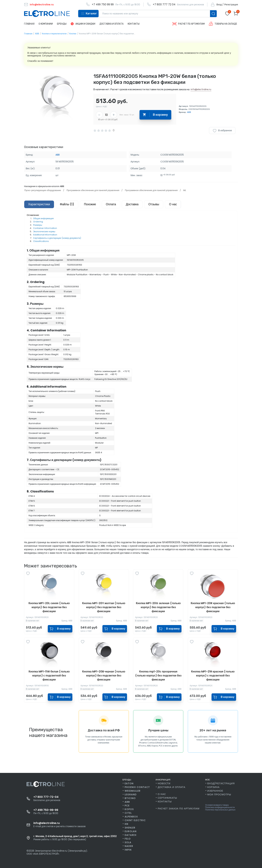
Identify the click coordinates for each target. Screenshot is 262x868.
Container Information (45, 228)
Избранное (215, 791)
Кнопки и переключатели (54, 34)
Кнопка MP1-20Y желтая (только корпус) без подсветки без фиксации (104, 607)
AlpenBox (131, 817)
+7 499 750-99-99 (46, 810)
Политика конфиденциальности (220, 807)
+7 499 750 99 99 (103, 5)
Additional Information (45, 235)
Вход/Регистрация (221, 783)
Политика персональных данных (220, 810)
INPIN (128, 850)
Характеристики (40, 205)
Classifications (41, 242)
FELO (128, 839)
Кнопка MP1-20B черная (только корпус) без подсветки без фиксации (104, 676)
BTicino (130, 798)
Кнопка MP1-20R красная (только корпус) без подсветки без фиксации (213, 607)
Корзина (213, 787)
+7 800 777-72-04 (46, 797)
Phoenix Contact (137, 787)
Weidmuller (133, 791)
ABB (37, 34)
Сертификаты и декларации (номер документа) (57, 238)
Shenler (130, 828)
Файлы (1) (68, 205)
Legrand (131, 794)
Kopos (129, 809)
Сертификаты (167, 798)
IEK (127, 824)
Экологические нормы (44, 232)
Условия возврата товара (217, 805)
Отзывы (158, 205)
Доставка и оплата (172, 787)
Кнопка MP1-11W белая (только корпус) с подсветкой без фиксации (49, 676)
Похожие (92, 205)
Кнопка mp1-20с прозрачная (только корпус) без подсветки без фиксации (158, 676)
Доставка (136, 205)
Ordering (38, 222)
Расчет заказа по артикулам (179, 809)
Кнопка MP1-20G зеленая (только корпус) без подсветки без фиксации (158, 607)
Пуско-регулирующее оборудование (42, 190)
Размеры (38, 225)
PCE (127, 806)
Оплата (114, 205)
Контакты (165, 802)
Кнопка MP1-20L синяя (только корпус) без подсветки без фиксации (49, 607)
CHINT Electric (135, 820)
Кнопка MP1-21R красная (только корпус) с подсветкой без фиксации (213, 676)
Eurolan (131, 831)
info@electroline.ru (201, 89)
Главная (28, 34)
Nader (129, 846)
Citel (128, 813)
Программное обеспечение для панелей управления (92, 190)
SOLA (128, 842)
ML (184, 190)
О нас (178, 205)
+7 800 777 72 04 (164, 5)
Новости (164, 783)
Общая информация (43, 219)
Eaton (129, 783)
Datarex (131, 835)
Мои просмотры (219, 794)
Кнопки (73, 34)
